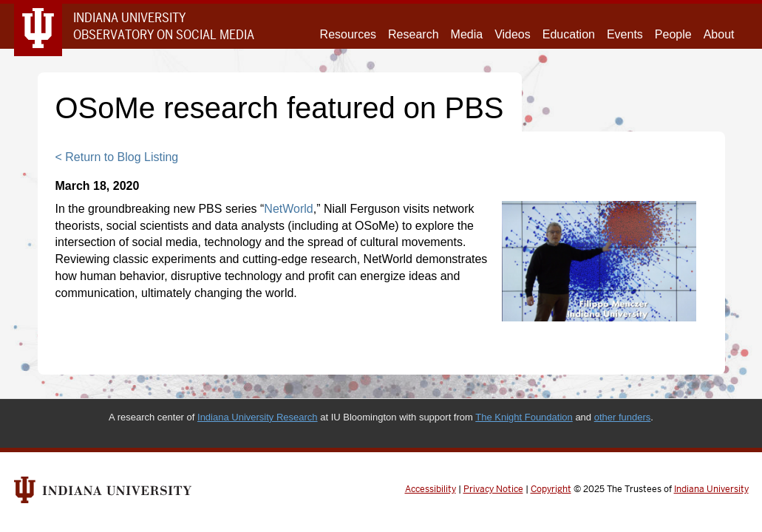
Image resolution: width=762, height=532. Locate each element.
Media (467, 34)
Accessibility (431, 489)
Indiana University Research (258, 417)
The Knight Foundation (524, 417)
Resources (348, 34)
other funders (623, 417)
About (719, 34)
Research (413, 34)
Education (569, 34)
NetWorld (288, 209)
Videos (513, 34)
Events (625, 34)
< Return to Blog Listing (117, 157)
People (673, 34)
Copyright (551, 489)
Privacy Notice (493, 489)
